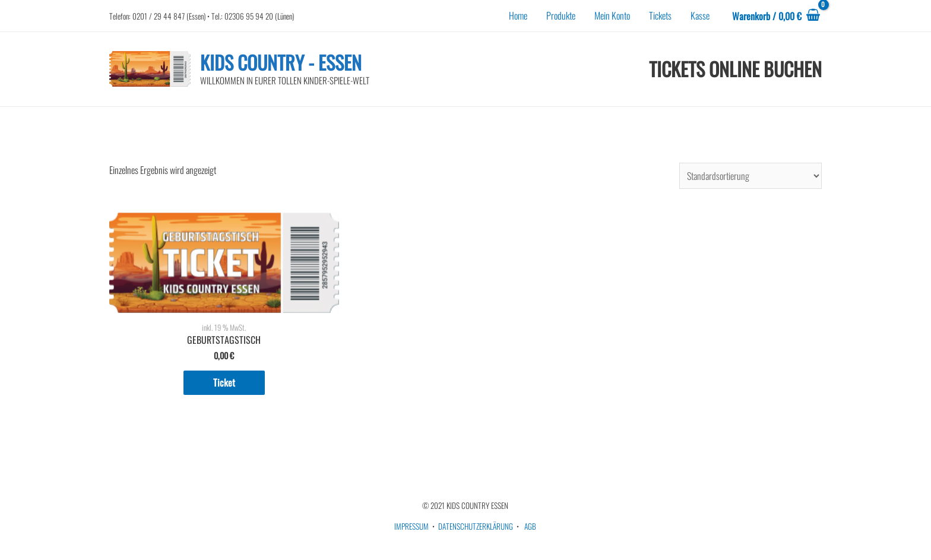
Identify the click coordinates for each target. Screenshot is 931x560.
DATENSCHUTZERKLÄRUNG (476, 526)
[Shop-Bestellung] (750, 176)
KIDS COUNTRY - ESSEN (281, 62)
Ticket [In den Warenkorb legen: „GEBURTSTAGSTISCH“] (224, 382)
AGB (530, 526)
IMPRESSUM (411, 526)
